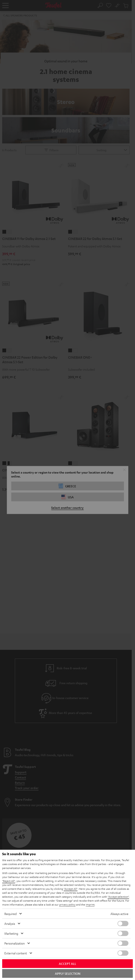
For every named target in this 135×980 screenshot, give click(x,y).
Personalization (15, 943)
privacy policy (67, 904)
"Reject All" (9, 881)
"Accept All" (71, 889)
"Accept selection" (118, 897)
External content (16, 953)
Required (11, 914)
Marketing (11, 933)
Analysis (10, 924)
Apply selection (68, 973)
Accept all (67, 964)
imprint (90, 904)
